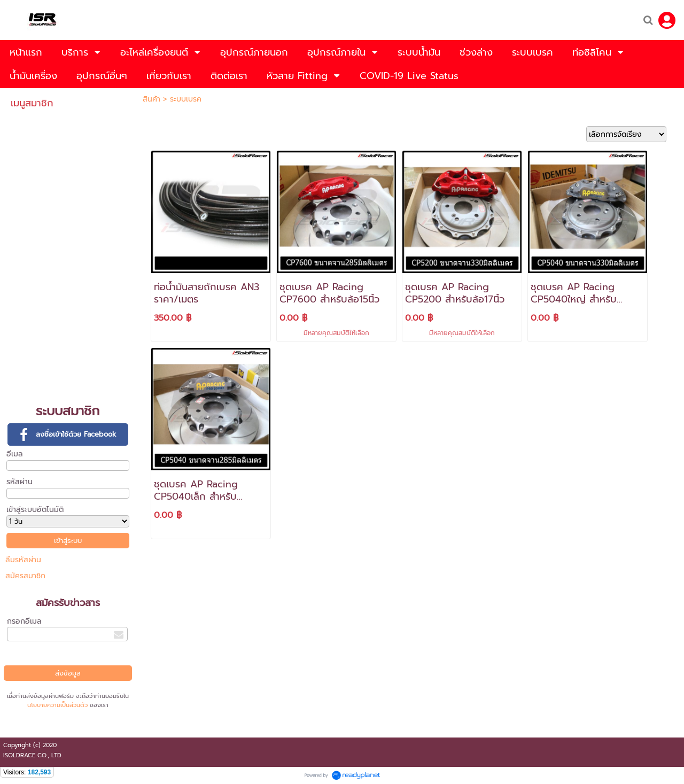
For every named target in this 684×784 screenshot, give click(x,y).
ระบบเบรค (186, 99)
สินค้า (151, 99)
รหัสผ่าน (20, 482)
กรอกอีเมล (24, 621)
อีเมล (15, 454)
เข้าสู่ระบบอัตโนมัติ (35, 510)
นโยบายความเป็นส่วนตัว (57, 705)
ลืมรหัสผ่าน (23, 560)
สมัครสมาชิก (25, 576)
